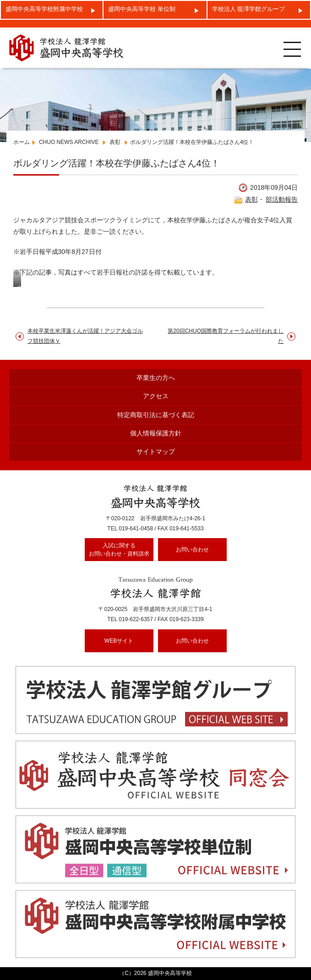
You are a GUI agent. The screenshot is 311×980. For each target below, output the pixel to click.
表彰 (251, 199)
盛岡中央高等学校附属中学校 (44, 9)
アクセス (156, 396)
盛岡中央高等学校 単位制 (142, 9)
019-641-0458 (136, 529)
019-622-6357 (136, 619)
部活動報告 (282, 199)
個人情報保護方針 (156, 433)
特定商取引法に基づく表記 (156, 415)
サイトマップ (156, 451)
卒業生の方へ (156, 378)
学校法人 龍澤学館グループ (249, 9)
